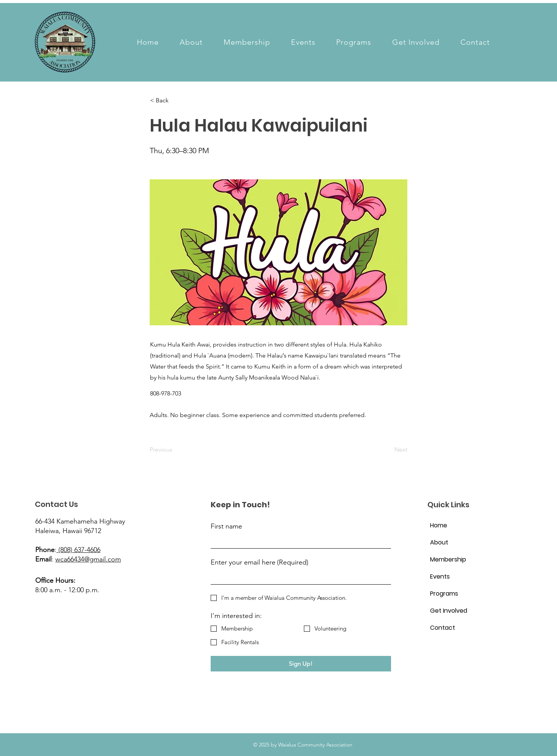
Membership (448, 559)
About (439, 542)
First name (226, 526)
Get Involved (448, 611)
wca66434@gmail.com (88, 559)
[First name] (299, 541)
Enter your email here (260, 562)
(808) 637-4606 (78, 550)
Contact (443, 628)
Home (439, 525)
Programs (444, 594)
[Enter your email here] (299, 577)
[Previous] (175, 450)
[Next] (388, 450)
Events (440, 576)
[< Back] (175, 100)
